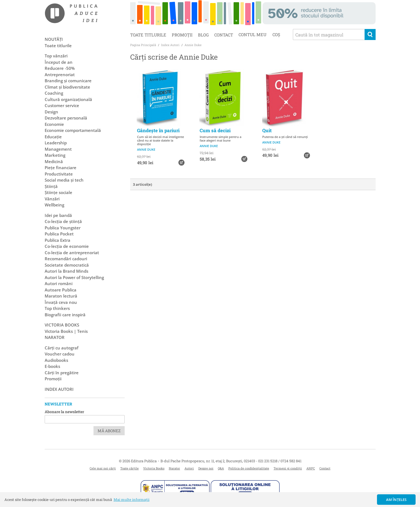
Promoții (182, 35)
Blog (203, 35)
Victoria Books (154, 468)
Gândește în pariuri (158, 130)
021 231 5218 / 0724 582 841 (280, 461)
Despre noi (206, 468)
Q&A (221, 468)
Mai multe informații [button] (132, 500)
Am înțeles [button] (396, 500)
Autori (189, 468)
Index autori (59, 389)
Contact (224, 35)
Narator (174, 468)
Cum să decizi (215, 130)
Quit (267, 130)
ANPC (311, 468)
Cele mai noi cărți (103, 468)
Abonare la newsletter (64, 412)
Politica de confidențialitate (249, 468)
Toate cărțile (129, 468)
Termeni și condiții (288, 468)
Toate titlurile (148, 35)
